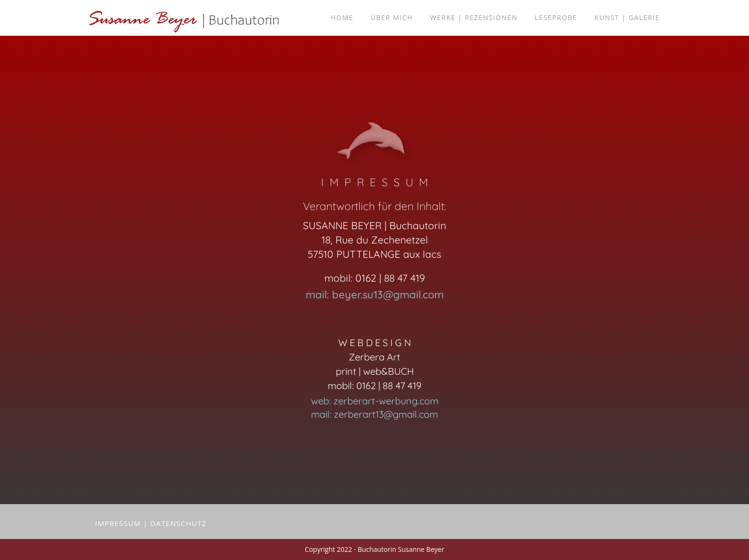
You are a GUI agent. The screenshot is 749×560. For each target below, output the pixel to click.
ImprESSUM (118, 523)
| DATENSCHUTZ (175, 523)
